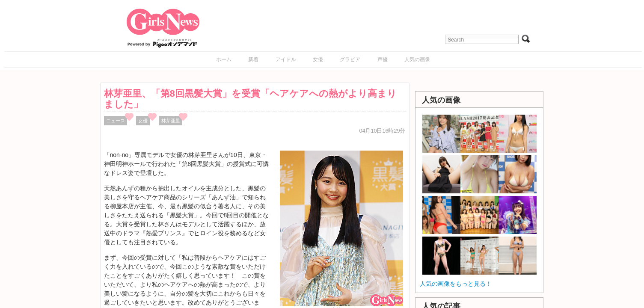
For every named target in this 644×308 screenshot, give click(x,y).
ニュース (116, 121)
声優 (383, 59)
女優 (318, 59)
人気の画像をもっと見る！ (456, 284)
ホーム (224, 59)
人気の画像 (417, 59)
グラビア (350, 59)
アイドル (286, 59)
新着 (253, 59)
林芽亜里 (171, 121)
